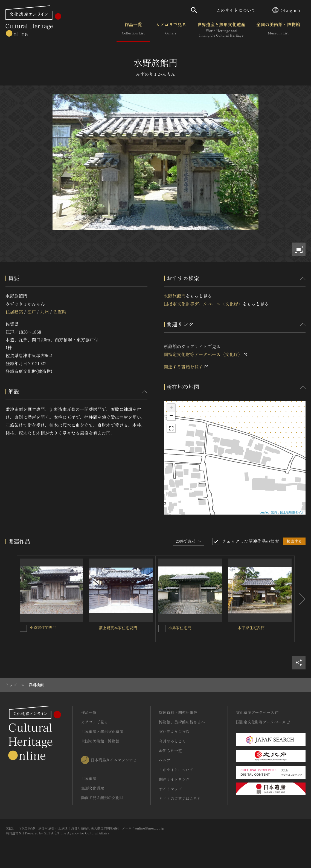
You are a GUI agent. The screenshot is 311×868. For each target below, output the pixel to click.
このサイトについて (236, 10)
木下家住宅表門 (251, 628)
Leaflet (264, 512)
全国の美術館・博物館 (278, 30)
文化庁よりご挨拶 (174, 731)
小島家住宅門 (180, 628)
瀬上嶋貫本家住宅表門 (118, 628)
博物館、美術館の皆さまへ (182, 722)
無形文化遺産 (92, 788)
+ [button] (171, 408)
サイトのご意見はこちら (180, 798)
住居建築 (14, 312)
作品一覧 (133, 30)
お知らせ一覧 (170, 751)
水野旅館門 (175, 296)
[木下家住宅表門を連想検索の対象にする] (231, 628)
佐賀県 (60, 312)
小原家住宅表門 (43, 627)
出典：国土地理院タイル (288, 512)
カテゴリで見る (171, 30)
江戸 (31, 312)
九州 (45, 312)
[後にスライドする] (300, 599)
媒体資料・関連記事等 (178, 712)
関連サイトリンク (174, 779)
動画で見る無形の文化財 (102, 798)
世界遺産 (89, 778)
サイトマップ (170, 789)
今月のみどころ (172, 741)
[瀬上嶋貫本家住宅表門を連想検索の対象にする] (92, 628)
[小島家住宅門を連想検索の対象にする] (162, 628)
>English (286, 10)
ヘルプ (165, 760)
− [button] (171, 416)
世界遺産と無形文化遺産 (221, 30)
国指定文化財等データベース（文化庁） (203, 304)
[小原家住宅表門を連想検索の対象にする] (23, 628)
